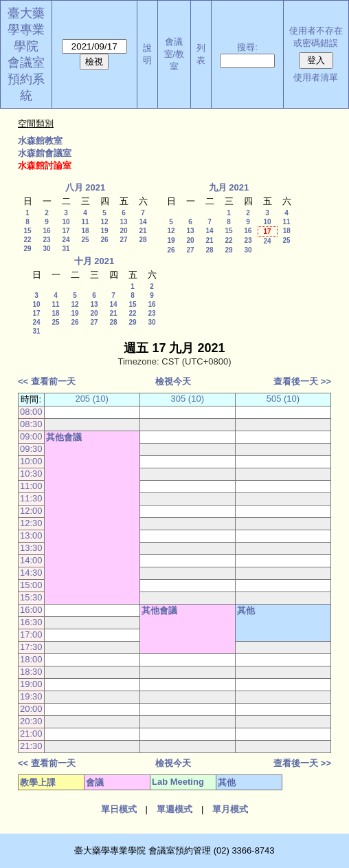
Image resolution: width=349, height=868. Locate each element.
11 (85, 222)
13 (123, 222)
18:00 (31, 659)
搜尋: (247, 47)
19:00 (31, 684)
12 (104, 222)
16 (46, 231)
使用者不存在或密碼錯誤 (316, 37)
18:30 (31, 672)
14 (143, 222)
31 (66, 249)
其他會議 (64, 437)
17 (66, 231)
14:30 (31, 573)
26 (104, 240)
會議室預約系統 (26, 79)
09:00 (31, 436)
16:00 (31, 610)
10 (66, 222)
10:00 (31, 461)
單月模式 (230, 809)
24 (66, 240)
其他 (246, 610)
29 (27, 249)
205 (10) (91, 399)
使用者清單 (316, 77)
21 (143, 231)
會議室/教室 (174, 54)
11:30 (31, 498)
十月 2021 (94, 261)
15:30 (31, 597)
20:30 (31, 721)
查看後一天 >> (302, 381)
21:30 (31, 746)
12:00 (31, 511)
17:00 (31, 634)
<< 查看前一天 (47, 381)
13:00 (31, 535)
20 (123, 231)
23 (46, 240)
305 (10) (188, 399)
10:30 (31, 474)
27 (123, 240)
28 (143, 240)
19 (104, 231)
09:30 (31, 449)
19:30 (31, 696)
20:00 (31, 709)
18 (85, 231)
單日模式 (119, 809)
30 (46, 249)
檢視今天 (173, 381)
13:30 (31, 548)
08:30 (31, 424)
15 (27, 231)
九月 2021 (229, 187)
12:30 (31, 523)
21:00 (31, 734)
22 (27, 240)
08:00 (31, 412)
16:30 (31, 622)
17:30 (31, 647)
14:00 (31, 560)
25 (85, 240)
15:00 (31, 585)
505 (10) (283, 399)
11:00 (31, 486)
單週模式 (174, 809)
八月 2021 (86, 187)
